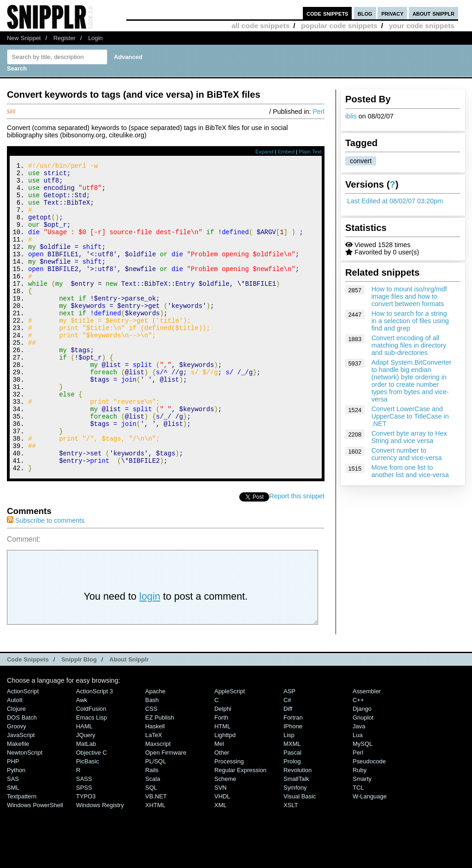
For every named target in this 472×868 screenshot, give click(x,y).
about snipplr (434, 13)
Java (359, 784)
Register (65, 38)
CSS (151, 767)
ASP (289, 749)
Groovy (17, 784)
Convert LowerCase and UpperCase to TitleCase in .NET (410, 416)
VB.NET (156, 854)
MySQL (363, 802)
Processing (229, 819)
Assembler (367, 749)
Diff (288, 767)
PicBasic (88, 819)
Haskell (155, 784)
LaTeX (154, 793)
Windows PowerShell (35, 863)
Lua (358, 793)
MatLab (86, 802)
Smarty (362, 837)
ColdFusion (91, 767)
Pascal (292, 811)
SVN (221, 846)
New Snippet (24, 38)
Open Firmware (166, 811)
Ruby (360, 828)
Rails (152, 828)
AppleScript (230, 749)
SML (13, 846)
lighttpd (225, 793)
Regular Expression (240, 828)
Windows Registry (100, 863)
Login (95, 38)
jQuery (86, 793)
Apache (155, 749)
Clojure (16, 767)
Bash (152, 758)
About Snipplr (129, 717)
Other (222, 811)
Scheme (225, 837)
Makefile (18, 802)
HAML (84, 784)
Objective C (91, 811)
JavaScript (21, 793)
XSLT (291, 863)
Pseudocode (369, 819)
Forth (221, 776)
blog (365, 13)
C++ (358, 758)
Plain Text (310, 152)
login (150, 654)
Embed (286, 152)
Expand (264, 152)
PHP (13, 819)
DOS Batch (22, 776)
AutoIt (15, 758)
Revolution (298, 828)
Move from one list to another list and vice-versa (410, 471)
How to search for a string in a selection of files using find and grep (410, 321)
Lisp (289, 793)
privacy (392, 13)
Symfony (295, 846)
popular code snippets (339, 26)
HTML (222, 784)
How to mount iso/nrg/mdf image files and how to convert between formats (409, 296)
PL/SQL (156, 819)
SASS (84, 837)
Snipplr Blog (79, 717)
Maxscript (158, 802)
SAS (13, 837)
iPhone (293, 784)
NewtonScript (25, 811)
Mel (219, 802)
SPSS (84, 846)
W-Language (370, 854)
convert (361, 161)
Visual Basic (300, 854)
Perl (319, 112)
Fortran (293, 776)
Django (362, 767)
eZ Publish (160, 776)
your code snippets (422, 26)
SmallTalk (296, 837)
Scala (153, 837)
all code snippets (260, 26)
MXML (292, 802)
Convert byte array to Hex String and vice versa (409, 437)
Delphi (223, 767)
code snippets (327, 13)
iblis (351, 116)
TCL (358, 846)
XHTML (155, 863)
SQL (151, 846)
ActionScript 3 (94, 749)
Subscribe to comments (46, 579)
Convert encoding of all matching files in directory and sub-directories (409, 345)
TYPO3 (86, 854)
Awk (82, 758)
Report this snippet (297, 554)
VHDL (222, 854)
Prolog (292, 819)
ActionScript (23, 749)
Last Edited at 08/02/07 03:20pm (395, 201)
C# (287, 758)
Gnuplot (363, 776)
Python (16, 828)
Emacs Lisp (91, 776)
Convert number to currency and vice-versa (407, 454)
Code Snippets (28, 717)
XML (221, 863)
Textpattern (22, 854)
